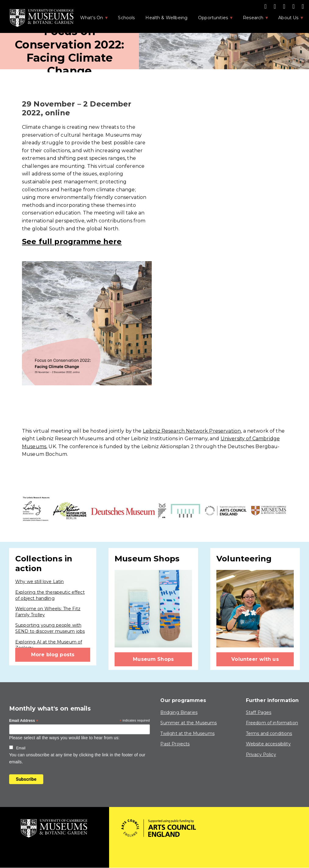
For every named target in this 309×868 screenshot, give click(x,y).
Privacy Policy (261, 755)
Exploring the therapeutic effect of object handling (50, 595)
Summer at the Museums (188, 723)
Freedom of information (272, 723)
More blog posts (53, 655)
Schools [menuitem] (126, 18)
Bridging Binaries (179, 712)
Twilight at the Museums (187, 733)
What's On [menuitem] (91, 20)
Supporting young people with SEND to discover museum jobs (50, 628)
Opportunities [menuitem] (213, 20)
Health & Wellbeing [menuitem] (166, 18)
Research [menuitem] (253, 20)
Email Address (24, 721)
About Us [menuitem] (288, 20)
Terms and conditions (269, 733)
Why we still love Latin (39, 582)
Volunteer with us (255, 659)
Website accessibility (268, 744)
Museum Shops (153, 659)
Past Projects (175, 744)
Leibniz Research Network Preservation (192, 431)
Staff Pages (259, 712)
